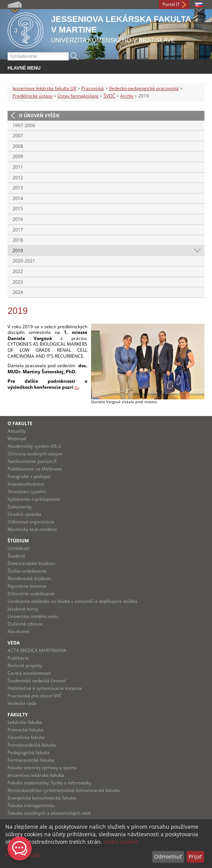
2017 (18, 230)
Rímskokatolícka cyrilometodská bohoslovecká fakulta (64, 790)
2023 (18, 282)
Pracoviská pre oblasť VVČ (35, 696)
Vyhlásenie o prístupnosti (34, 499)
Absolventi (19, 631)
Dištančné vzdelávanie (31, 594)
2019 (18, 251)
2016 (18, 219)
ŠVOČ (109, 96)
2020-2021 (24, 261)
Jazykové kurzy (23, 609)
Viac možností (23, 855)
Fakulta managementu (31, 805)
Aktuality (17, 431)
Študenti (16, 556)
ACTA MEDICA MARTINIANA (37, 650)
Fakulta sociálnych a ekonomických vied (49, 813)
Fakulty (18, 715)
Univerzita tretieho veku (33, 616)
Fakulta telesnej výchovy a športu (42, 768)
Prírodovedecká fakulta (32, 745)
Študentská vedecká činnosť (37, 681)
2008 (18, 146)
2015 (18, 209)
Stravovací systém (27, 491)
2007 (18, 136)
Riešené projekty (25, 665)
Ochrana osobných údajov (35, 454)
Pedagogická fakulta (29, 752)
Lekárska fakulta (25, 722)
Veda (14, 643)
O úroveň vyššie (39, 116)
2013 (18, 188)
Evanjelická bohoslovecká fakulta (42, 798)
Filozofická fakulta (26, 737)
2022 (18, 271)
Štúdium (18, 541)
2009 (18, 156)
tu (77, 387)
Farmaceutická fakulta (31, 760)
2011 (18, 167)
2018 (18, 240)
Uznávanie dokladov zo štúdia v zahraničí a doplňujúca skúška (72, 601)
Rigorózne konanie (27, 586)
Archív (127, 96)
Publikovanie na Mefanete (35, 469)
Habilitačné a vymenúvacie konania (45, 688)
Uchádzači (19, 548)
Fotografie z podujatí (29, 476)
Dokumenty (20, 507)
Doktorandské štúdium (31, 563)
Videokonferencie (26, 484)
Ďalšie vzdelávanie (27, 571)
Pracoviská (93, 88)
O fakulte (20, 423)
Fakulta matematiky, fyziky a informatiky (50, 783)
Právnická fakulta (26, 730)
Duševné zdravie (25, 624)
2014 (18, 198)
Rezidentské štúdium (29, 578)
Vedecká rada (22, 703)
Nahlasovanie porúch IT (32, 461)
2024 (18, 292)
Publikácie (18, 658)
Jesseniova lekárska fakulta (36, 775)
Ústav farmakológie (78, 96)
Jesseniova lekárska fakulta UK (44, 88)
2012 (18, 178)
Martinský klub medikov (32, 529)
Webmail (17, 439)
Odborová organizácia (31, 522)
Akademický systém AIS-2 (34, 446)
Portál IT (171, 4)
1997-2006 (24, 125)
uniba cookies (121, 842)
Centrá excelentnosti (29, 673)
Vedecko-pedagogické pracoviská (144, 88)
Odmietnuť (168, 856)
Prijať (195, 856)
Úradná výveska (24, 514)
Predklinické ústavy (32, 96)
